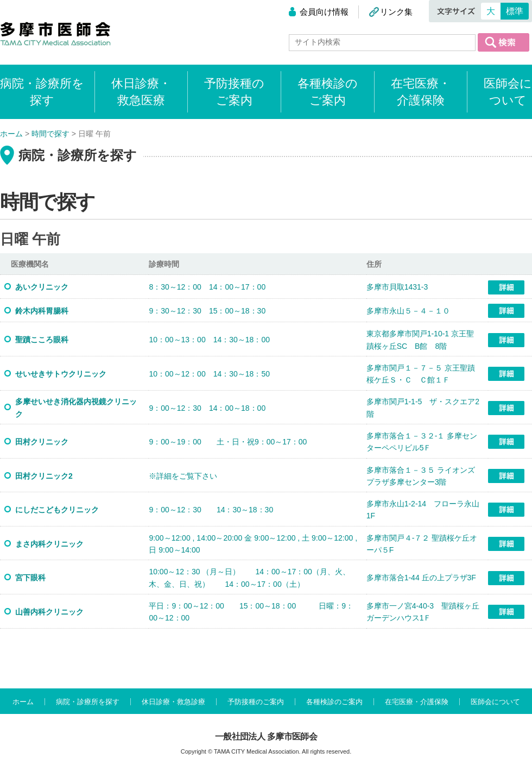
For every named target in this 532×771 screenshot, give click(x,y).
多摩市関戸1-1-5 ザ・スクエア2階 (423, 408)
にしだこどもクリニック (57, 510)
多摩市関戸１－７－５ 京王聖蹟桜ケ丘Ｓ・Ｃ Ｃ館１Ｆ (421, 374)
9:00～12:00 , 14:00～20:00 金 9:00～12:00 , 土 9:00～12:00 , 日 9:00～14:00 (253, 544)
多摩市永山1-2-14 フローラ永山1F (423, 510)
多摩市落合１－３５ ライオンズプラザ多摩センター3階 (421, 476)
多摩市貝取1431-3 (397, 287)
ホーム (23, 702)
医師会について (508, 92)
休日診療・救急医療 (141, 92)
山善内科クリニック (49, 612)
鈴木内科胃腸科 (46, 311)
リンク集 (396, 12)
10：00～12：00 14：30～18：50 (209, 374)
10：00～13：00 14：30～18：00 (209, 340)
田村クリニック (42, 442)
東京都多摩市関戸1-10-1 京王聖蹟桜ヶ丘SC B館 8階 (420, 340)
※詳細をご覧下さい (183, 476)
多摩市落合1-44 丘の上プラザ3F (421, 578)
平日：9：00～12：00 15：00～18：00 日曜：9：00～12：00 (251, 612)
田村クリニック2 (44, 476)
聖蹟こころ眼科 (46, 340)
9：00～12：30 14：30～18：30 (211, 510)
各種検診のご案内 (328, 92)
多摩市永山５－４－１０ (408, 311)
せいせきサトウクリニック (61, 374)
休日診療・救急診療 (173, 702)
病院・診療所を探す (88, 702)
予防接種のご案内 (234, 92)
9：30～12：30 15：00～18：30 (207, 311)
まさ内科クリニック (49, 544)
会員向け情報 (324, 12)
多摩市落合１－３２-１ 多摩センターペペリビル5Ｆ (422, 442)
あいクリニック (42, 287)
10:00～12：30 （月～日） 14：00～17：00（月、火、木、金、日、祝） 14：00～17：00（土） (249, 578)
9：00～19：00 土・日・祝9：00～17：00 (228, 442)
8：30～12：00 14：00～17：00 (207, 287)
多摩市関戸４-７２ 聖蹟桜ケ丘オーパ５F (422, 544)
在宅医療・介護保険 (421, 92)
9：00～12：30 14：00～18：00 (207, 408)
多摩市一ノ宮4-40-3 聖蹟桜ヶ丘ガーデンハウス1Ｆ (423, 612)
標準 (515, 11)
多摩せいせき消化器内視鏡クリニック (76, 408)
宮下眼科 (34, 578)
